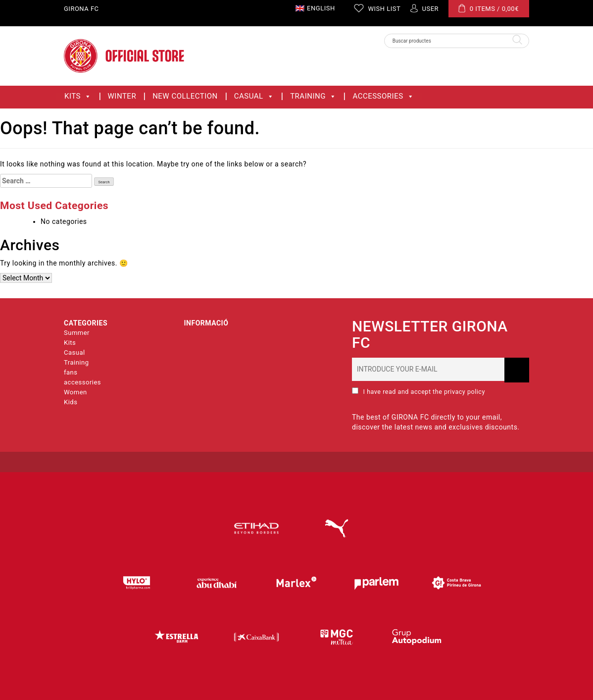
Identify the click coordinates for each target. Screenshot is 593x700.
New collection (185, 96)
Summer (77, 333)
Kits (78, 96)
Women (75, 392)
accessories (383, 96)
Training (313, 96)
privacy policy (464, 392)
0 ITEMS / (489, 8)
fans (71, 372)
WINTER (122, 96)
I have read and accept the (419, 391)
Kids (71, 402)
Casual (254, 96)
